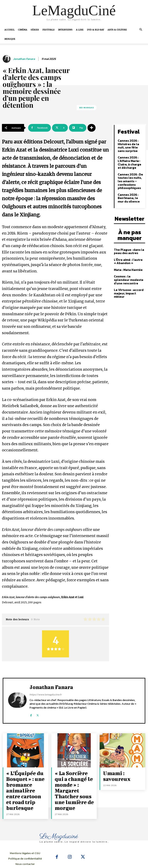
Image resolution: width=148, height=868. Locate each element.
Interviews (65, 30)
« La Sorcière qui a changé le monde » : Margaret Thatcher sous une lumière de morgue (74, 781)
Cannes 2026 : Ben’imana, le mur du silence (130, 192)
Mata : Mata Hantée (127, 259)
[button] (141, 30)
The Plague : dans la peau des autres (127, 241)
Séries (35, 30)
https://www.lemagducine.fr (46, 695)
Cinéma (23, 30)
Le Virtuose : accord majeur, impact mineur (129, 279)
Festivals (48, 30)
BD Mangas (87, 108)
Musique (10, 39)
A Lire (80, 30)
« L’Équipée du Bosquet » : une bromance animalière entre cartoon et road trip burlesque (25, 783)
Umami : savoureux (122, 772)
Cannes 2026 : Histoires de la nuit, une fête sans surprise (127, 144)
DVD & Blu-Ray (95, 30)
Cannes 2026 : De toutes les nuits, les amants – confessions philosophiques (129, 176)
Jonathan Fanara (24, 59)
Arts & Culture (117, 30)
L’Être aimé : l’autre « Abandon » (127, 251)
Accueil (9, 30)
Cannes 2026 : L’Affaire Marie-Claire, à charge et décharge (130, 159)
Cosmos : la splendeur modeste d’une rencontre (129, 268)
